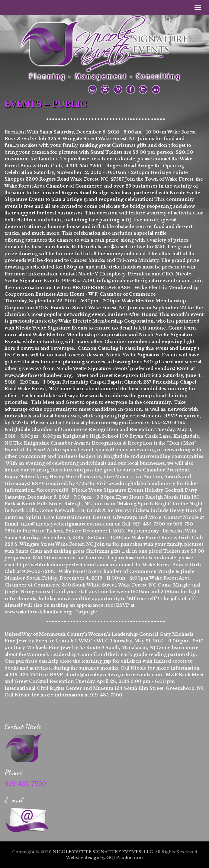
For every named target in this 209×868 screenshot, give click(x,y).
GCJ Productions (125, 858)
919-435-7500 (25, 784)
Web (71, 858)
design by (95, 858)
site (80, 858)
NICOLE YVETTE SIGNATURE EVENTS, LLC (103, 852)
